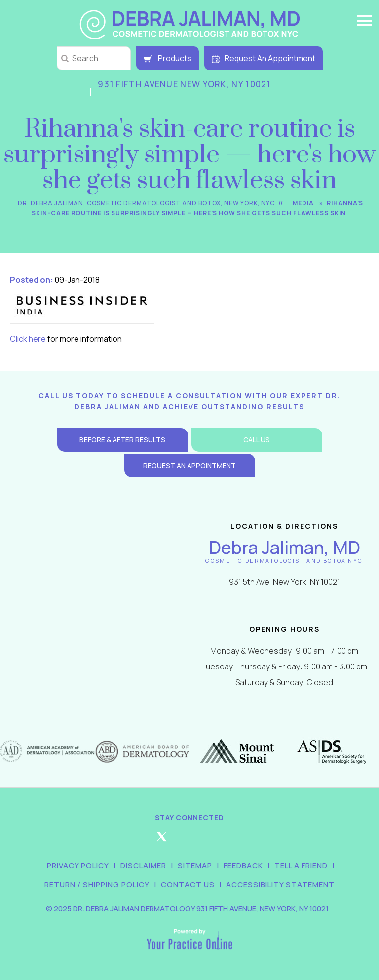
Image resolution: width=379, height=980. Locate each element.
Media (303, 203)
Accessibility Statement (280, 884)
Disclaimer (143, 866)
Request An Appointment (264, 58)
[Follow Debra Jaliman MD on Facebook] (133, 841)
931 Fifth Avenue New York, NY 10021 (185, 84)
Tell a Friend (301, 866)
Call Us (257, 440)
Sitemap (195, 866)
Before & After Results (122, 440)
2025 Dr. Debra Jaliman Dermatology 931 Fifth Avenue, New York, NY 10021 (191, 909)
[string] (94, 58)
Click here (28, 339)
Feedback (243, 866)
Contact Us (188, 884)
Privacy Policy (78, 866)
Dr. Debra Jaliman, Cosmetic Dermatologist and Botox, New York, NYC (146, 203)
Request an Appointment (189, 465)
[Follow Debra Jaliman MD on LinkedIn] (218, 841)
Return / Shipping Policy (97, 884)
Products (168, 58)
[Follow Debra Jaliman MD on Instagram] (189, 841)
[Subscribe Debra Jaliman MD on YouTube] (246, 841)
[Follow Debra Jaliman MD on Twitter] (161, 841)
